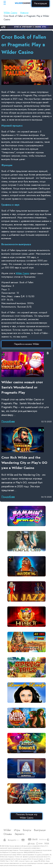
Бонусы (27, 830)
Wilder (7, 830)
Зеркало (19, 834)
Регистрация (40, 3)
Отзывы (8, 834)
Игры (17, 830)
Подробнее (8, 421)
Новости (24, 13)
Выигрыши (40, 830)
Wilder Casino (10, 13)
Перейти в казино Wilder (27, 344)
